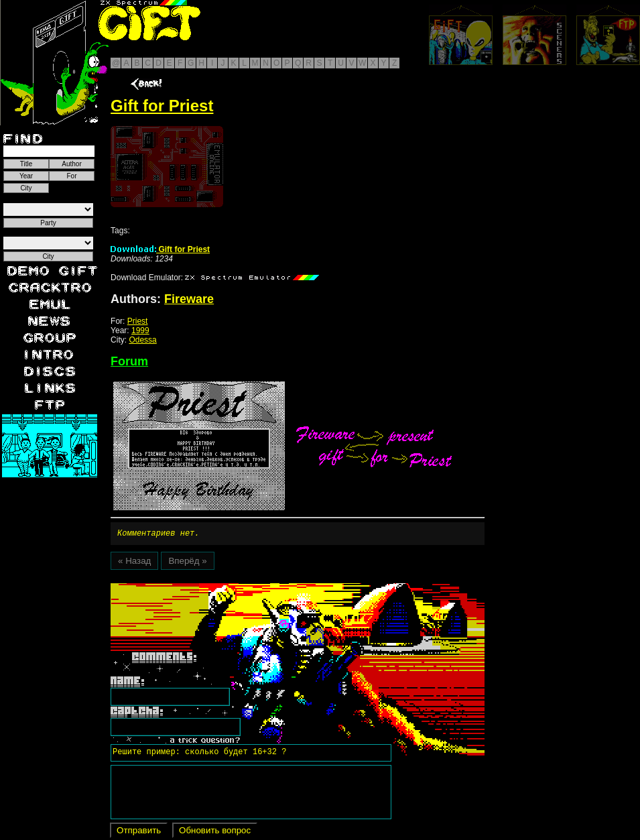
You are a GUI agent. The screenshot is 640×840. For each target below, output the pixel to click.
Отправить (139, 832)
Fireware (189, 299)
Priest (138, 321)
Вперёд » (187, 563)
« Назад (134, 563)
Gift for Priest (160, 249)
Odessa (142, 340)
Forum (129, 361)
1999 (140, 331)
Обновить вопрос (215, 832)
